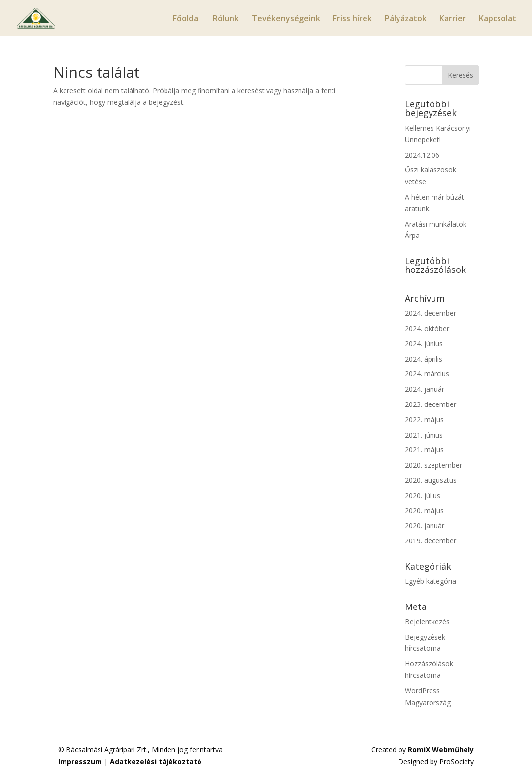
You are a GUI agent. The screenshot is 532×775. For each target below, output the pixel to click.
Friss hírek (352, 19)
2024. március (427, 374)
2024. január (425, 389)
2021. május (424, 450)
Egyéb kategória (431, 581)
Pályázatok (406, 19)
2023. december (431, 404)
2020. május (424, 511)
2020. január (425, 525)
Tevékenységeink (286, 19)
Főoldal (186, 19)
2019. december (431, 541)
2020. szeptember (433, 465)
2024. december (431, 313)
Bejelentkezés (427, 622)
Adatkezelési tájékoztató (156, 761)
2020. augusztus (431, 480)
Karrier (453, 19)
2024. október (427, 328)
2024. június (424, 344)
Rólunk (226, 19)
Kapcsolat (498, 19)
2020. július (423, 495)
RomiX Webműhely (441, 750)
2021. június (424, 435)
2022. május (424, 420)
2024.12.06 (422, 155)
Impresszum (80, 761)
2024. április (424, 359)
